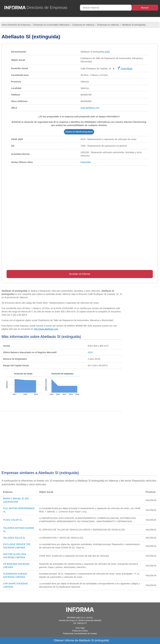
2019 (90, 352)
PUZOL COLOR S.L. (13, 520)
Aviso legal (80, 628)
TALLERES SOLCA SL (14, 538)
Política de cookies (80, 631)
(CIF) (107, 52)
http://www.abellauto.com (46, 329)
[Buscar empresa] (106, 8)
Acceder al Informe (80, 274)
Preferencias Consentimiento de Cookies (80, 634)
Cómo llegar (125, 69)
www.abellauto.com (90, 108)
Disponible (86, 162)
